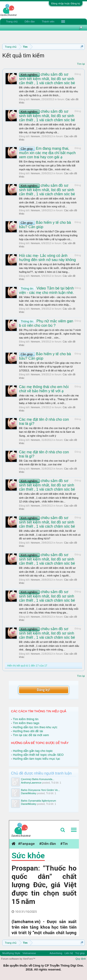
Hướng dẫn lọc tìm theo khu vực (35, 727)
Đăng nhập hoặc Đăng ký (66, 3)
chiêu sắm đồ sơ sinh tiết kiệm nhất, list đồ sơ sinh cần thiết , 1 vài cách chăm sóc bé (47, 79)
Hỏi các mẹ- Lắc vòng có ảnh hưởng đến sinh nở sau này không (47, 258)
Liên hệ (69, 953)
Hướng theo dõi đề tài (28, 731)
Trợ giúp (80, 953)
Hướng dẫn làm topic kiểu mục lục (37, 759)
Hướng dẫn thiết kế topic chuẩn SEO (38, 755)
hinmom (35, 99)
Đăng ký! (43, 690)
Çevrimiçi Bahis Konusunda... (38, 779)
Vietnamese (29, 953)
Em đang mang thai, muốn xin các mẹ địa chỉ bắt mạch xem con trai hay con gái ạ (47, 153)
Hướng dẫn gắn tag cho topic (33, 751)
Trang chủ (12, 22)
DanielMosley (29, 793)
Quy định (81, 959)
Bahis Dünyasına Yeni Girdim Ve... (41, 790)
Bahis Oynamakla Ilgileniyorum (39, 801)
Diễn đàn (30, 22)
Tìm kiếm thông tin (26, 719)
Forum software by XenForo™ (18, 959)
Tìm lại (81, 64)
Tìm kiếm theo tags (26, 723)
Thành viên (48, 22)
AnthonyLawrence (31, 783)
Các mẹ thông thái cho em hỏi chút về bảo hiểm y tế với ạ (44, 389)
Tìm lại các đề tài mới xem (31, 735)
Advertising (56, 953)
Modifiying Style (11, 953)
